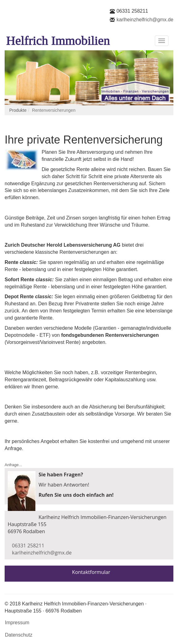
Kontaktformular (91, 572)
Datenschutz (19, 635)
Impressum (17, 623)
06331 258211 (132, 11)
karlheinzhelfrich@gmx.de (145, 20)
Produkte (18, 110)
